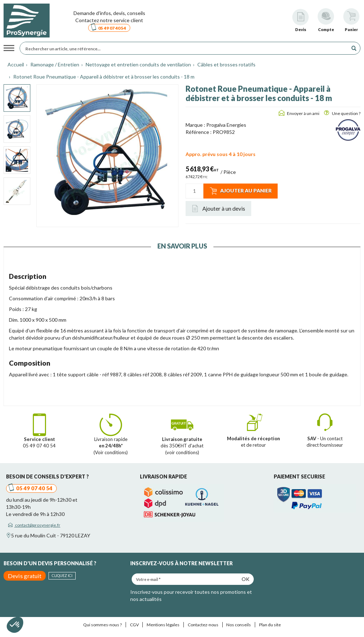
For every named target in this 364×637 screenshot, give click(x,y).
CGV (134, 625)
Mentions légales (163, 625)
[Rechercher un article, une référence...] (186, 48)
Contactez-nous (203, 625)
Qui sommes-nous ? (102, 625)
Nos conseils (239, 625)
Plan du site (270, 625)
